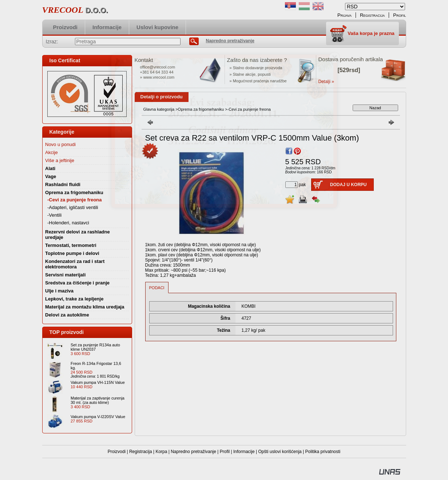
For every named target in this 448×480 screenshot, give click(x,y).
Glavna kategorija (159, 109)
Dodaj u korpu (348, 185)
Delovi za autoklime (67, 315)
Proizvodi (117, 452)
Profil (225, 452)
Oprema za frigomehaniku (201, 109)
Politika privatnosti (323, 452)
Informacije (244, 452)
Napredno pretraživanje (193, 452)
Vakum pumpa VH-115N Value (98, 382)
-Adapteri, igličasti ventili (73, 207)
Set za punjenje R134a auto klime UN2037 (95, 347)
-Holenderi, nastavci (68, 223)
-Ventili (54, 215)
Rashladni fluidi (63, 184)
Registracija (141, 452)
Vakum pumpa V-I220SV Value (98, 417)
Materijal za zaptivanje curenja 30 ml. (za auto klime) (98, 400)
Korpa (161, 452)
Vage (51, 176)
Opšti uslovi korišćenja (280, 452)
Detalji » (326, 82)
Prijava (344, 15)
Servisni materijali (65, 275)
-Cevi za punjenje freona (75, 200)
